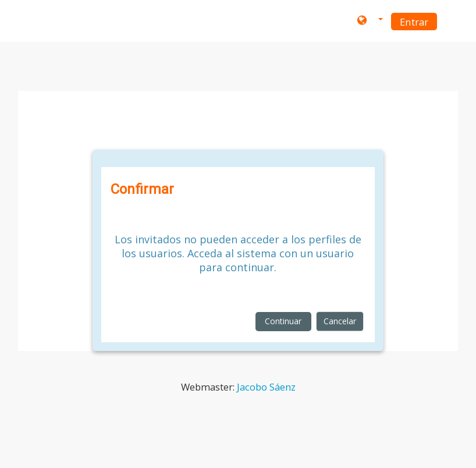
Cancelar (340, 321)
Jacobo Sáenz (266, 387)
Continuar (283, 321)
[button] (370, 21)
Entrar (414, 22)
